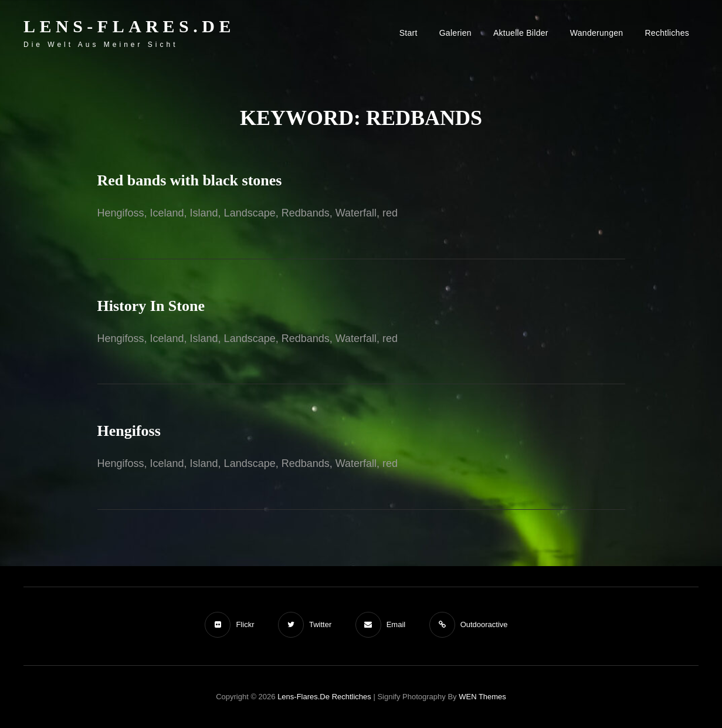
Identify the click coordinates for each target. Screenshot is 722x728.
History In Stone (151, 306)
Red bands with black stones (190, 180)
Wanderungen (597, 33)
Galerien (455, 33)
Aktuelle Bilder (521, 33)
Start (409, 33)
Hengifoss (129, 431)
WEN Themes (482, 697)
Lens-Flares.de (129, 26)
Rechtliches (667, 33)
